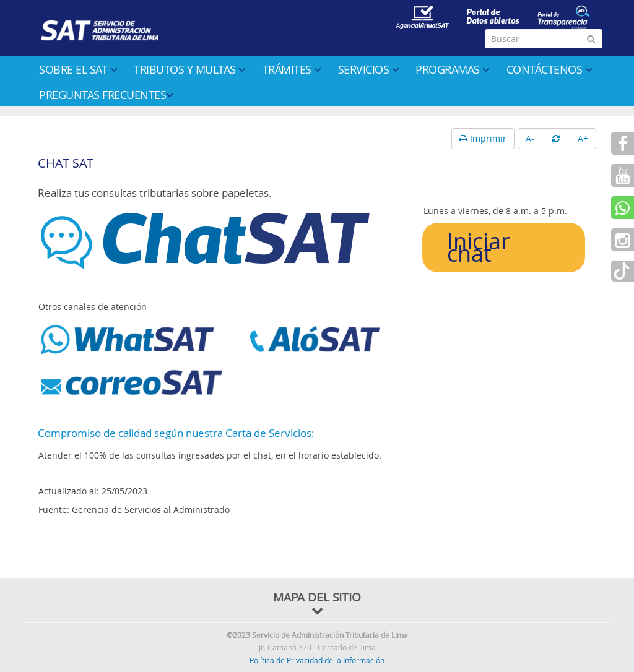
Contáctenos (549, 69)
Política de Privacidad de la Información (317, 660)
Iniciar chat (479, 247)
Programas (453, 69)
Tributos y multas (190, 69)
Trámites (292, 69)
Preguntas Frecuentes (106, 95)
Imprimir (483, 138)
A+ (583, 138)
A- (530, 138)
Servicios (369, 69)
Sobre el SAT (78, 69)
